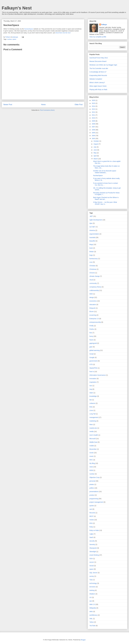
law (91, 400)
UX (90, 597)
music (91, 456)
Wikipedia (93, 608)
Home (43, 105)
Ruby (91, 527)
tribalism (92, 594)
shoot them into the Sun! (63, 33)
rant (91, 509)
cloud (91, 280)
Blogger (83, 640)
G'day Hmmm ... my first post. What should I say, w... (105, 203)
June (95, 150)
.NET (91, 216)
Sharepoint (93, 548)
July (95, 147)
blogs (91, 244)
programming (94, 499)
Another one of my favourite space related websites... (105, 172)
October (96, 141)
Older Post (79, 105)
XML (91, 619)
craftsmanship (94, 290)
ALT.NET (92, 227)
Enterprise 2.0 (94, 319)
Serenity (92, 544)
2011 (94, 115)
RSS (91, 523)
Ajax (91, 223)
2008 (94, 124)
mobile (92, 446)
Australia (92, 237)
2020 (94, 100)
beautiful (92, 241)
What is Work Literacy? (97, 83)
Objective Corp (94, 477)
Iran (91, 386)
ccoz (91, 262)
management (94, 417)
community (93, 283)
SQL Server (93, 573)
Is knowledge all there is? (98, 72)
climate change (94, 276)
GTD (91, 364)
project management (96, 502)
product (92, 495)
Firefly (91, 326)
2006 (94, 130)
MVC (91, 460)
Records (92, 513)
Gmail (91, 354)
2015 (94, 103)
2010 (94, 118)
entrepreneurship (95, 322)
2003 (94, 138)
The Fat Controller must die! (99, 68)
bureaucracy (94, 259)
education (93, 305)
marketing (93, 421)
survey (92, 576)
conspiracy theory (95, 287)
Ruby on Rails (94, 530)
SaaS (91, 537)
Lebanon (92, 403)
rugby (91, 534)
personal (92, 481)
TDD (91, 580)
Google (92, 357)
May (95, 153)
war (91, 601)
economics (93, 301)
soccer (92, 562)
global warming (94, 350)
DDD (91, 294)
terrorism (92, 587)
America (92, 230)
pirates (92, 484)
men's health (94, 435)
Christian (92, 266)
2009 (94, 121)
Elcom (92, 312)
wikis (91, 612)
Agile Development (96, 220)
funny (91, 336)
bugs (91, 255)
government (93, 361)
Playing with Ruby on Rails (98, 90)
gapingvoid (93, 343)
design (92, 297)
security (92, 541)
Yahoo (92, 622)
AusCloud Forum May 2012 (99, 58)
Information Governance (98, 375)
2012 (94, 112)
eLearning (93, 315)
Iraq (91, 389)
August (96, 144)
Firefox (92, 329)
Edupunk (92, 308)
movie (91, 453)
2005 (94, 133)
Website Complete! (96, 79)
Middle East (93, 442)
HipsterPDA (93, 368)
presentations (94, 492)
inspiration (93, 382)
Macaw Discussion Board (98, 61)
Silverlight (93, 552)
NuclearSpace (29, 29)
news (91, 467)
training (92, 590)
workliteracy (93, 615)
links (91, 407)
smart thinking (94, 555)
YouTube (92, 626)
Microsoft (93, 439)
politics (92, 488)
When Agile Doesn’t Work (98, 86)
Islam (91, 393)
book (91, 248)
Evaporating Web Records (98, 75)
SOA (91, 559)
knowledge (93, 396)
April (95, 156)
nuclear (9, 39)
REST (91, 516)
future (91, 340)
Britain (92, 252)
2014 (94, 106)
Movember (93, 449)
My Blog (92, 463)
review (92, 520)
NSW (91, 470)
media (91, 431)
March (96, 159)
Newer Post (8, 105)
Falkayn (104, 25)
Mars (91, 424)
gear (91, 347)
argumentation (94, 234)
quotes (92, 506)
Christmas (93, 269)
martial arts (93, 428)
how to (92, 372)
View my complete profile (98, 37)
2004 (94, 136)
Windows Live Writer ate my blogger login (103, 65)
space (14, 39)
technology (93, 583)
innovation (93, 379)
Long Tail (92, 414)
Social (91, 566)
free (91, 333)
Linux (91, 410)
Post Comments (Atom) (47, 110)
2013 (94, 109)
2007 (94, 127)
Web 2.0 (92, 604)
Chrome (92, 273)
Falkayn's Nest (17, 8)
